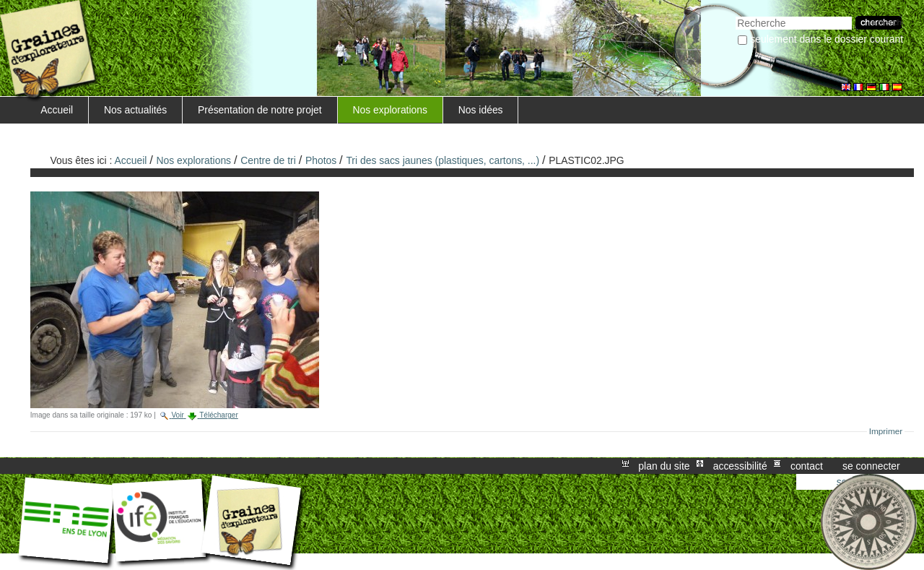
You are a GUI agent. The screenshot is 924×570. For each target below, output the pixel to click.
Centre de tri (268, 160)
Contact (807, 466)
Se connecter (871, 466)
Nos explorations (390, 110)
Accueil (57, 110)
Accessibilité (740, 466)
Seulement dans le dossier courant (827, 39)
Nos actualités (135, 110)
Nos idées (481, 110)
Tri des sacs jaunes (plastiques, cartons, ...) (443, 160)
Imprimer (886, 431)
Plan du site (664, 466)
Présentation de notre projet (260, 110)
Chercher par (735, 15)
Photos (321, 160)
